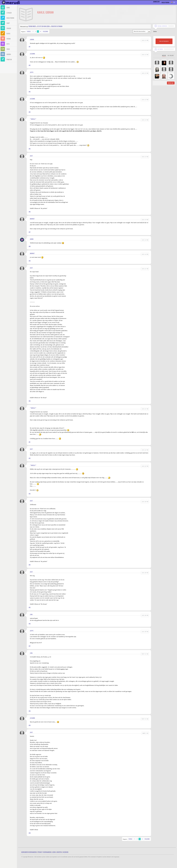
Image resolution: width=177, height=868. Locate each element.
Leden (54, 852)
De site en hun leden (43, 26)
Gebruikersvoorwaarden (29, 852)
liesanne (32, 54)
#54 (30, 565)
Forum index (32, 26)
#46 (30, 212)
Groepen (59, 852)
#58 (30, 711)
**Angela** (33, 119)
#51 (30, 442)
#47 (30, 232)
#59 (30, 725)
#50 (30, 401)
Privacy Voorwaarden (44, 852)
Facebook (65, 852)
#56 (30, 624)
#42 (30, 65)
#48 (30, 246)
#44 (30, 112)
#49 (30, 261)
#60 (30, 833)
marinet (32, 219)
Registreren (165, 2)
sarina (32, 39)
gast (31, 156)
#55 (30, 607)
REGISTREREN (164, 41)
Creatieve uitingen (57, 26)
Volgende (45, 31)
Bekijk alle (171, 83)
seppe (32, 72)
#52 (30, 458)
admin (32, 239)
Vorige (29, 31)
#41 (30, 47)
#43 (30, 92)
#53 (30, 494)
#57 (30, 646)
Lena (31, 614)
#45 (30, 149)
